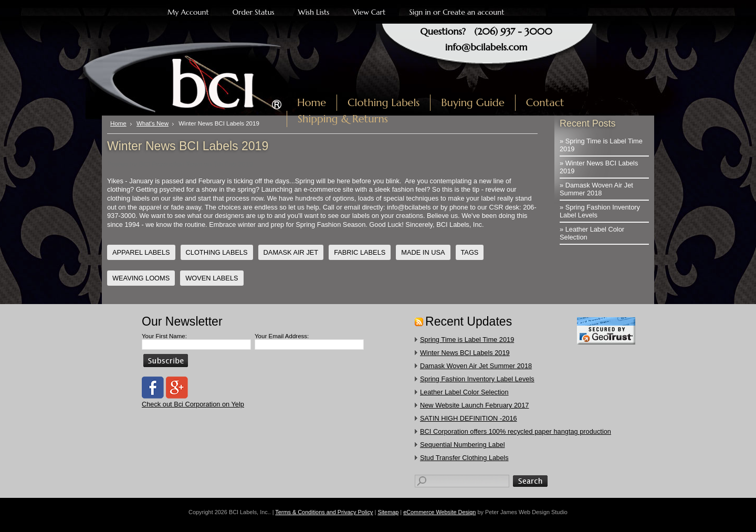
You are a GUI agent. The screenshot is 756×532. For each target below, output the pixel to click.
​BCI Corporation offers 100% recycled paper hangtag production (516, 431)
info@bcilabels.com (486, 47)
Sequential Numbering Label (463, 445)
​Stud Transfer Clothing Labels (464, 458)
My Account (188, 12)
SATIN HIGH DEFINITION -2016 (469, 418)
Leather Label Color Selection (464, 392)
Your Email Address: (282, 336)
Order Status (254, 12)
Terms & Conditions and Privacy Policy (324, 512)
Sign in (420, 12)
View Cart (369, 12)
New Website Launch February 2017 (474, 405)
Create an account (473, 12)
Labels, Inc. (198, 77)
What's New (153, 123)
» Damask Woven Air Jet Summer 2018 (596, 189)
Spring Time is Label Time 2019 (467, 340)
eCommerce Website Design (439, 512)
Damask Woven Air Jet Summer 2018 (476, 366)
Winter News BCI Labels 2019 (465, 353)
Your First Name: (164, 336)
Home (118, 123)
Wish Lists (314, 12)
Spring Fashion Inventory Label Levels (477, 379)
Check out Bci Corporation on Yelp (193, 404)
